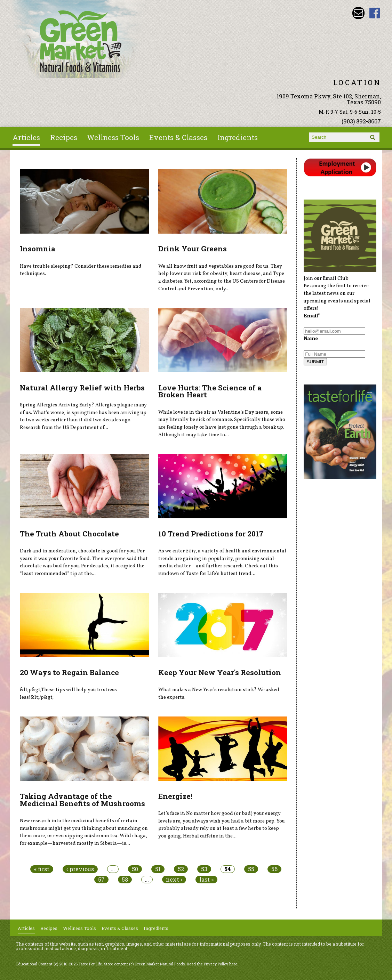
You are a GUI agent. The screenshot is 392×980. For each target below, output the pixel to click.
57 (101, 880)
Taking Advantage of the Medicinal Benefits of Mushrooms (82, 800)
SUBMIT (315, 362)
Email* (312, 316)
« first (42, 869)
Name (311, 339)
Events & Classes (178, 137)
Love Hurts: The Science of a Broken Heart (210, 391)
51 (158, 869)
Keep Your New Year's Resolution (220, 672)
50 (135, 869)
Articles (26, 137)
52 (181, 869)
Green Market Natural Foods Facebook (375, 13)
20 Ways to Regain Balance (69, 672)
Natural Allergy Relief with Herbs (82, 388)
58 (125, 880)
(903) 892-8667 (361, 121)
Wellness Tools (113, 137)
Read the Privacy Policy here (212, 964)
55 (251, 869)
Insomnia (38, 249)
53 (204, 869)
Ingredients (238, 137)
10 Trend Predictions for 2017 (211, 534)
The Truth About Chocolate (69, 534)
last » (206, 880)
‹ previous (80, 869)
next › (174, 880)
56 (274, 869)
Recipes (64, 137)
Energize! (175, 796)
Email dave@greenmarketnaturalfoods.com (358, 13)
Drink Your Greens (193, 249)
